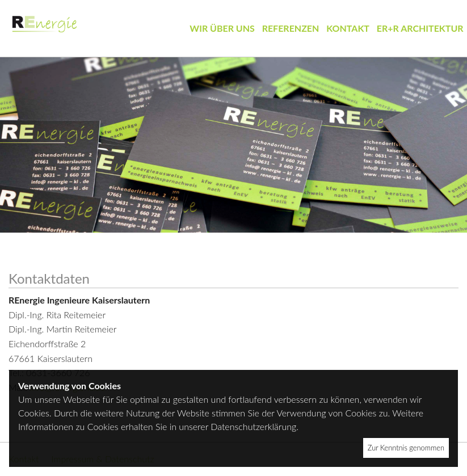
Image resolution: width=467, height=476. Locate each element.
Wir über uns (222, 28)
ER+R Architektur (420, 28)
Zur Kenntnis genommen (406, 448)
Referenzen (291, 28)
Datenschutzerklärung (253, 426)
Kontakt (348, 28)
